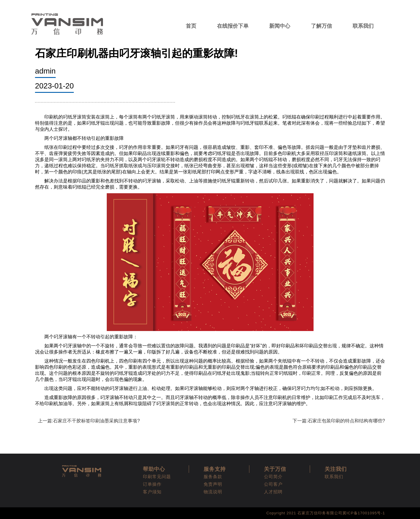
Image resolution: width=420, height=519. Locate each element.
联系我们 (363, 26)
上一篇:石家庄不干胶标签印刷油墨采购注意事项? (89, 421)
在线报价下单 (233, 26)
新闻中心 (280, 26)
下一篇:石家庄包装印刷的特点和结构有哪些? (339, 421)
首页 (191, 26)
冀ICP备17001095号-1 (364, 513)
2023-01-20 (54, 86)
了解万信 (321, 26)
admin (45, 71)
